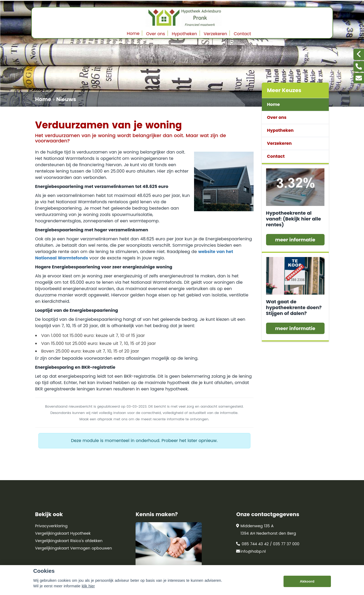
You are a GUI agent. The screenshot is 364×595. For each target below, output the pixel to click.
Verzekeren (215, 34)
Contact (242, 34)
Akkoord (307, 581)
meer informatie (295, 240)
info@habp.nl (251, 551)
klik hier (88, 586)
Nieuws (66, 99)
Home (133, 33)
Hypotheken (185, 34)
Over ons (156, 34)
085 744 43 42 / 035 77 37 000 (268, 544)
